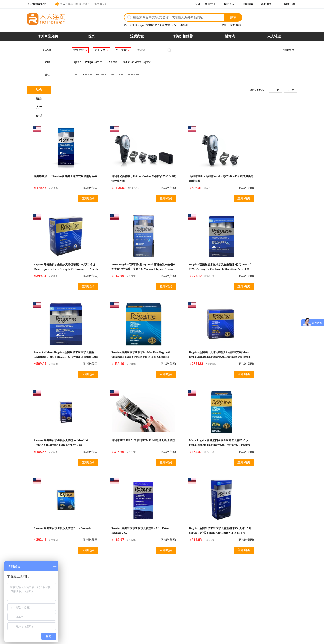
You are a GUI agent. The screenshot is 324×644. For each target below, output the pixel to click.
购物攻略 (248, 4)
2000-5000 (133, 75)
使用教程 (236, 25)
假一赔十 (185, 592)
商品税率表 (113, 602)
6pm (142, 25)
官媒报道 (222, 602)
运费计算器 (113, 607)
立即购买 (77, 173)
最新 (68, 90)
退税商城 (137, 36)
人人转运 (274, 36)
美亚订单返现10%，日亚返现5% (87, 4)
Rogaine (76, 62)
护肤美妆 (79, 50)
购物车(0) (289, 4)
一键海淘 (228, 36)
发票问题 (148, 602)
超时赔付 (185, 597)
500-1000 (101, 75)
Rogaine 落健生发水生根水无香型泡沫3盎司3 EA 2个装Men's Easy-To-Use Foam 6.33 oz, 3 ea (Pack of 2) (128, 245)
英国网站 (165, 25)
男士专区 (100, 50)
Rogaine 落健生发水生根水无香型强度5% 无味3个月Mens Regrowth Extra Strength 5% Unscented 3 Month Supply (263, 156)
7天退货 (184, 607)
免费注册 (210, 4)
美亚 (135, 25)
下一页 (290, 90)
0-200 (75, 75)
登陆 (198, 4)
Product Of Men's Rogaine (136, 62)
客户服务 (266, 4)
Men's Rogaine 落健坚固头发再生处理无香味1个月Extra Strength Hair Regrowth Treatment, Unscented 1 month (263, 334)
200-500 (87, 75)
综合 (41, 90)
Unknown (112, 62)
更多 (224, 25)
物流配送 (148, 597)
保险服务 (148, 607)
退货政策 (148, 592)
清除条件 (289, 50)
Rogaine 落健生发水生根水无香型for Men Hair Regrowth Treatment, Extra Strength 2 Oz (127, 334)
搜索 (233, 17)
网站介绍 (222, 592)
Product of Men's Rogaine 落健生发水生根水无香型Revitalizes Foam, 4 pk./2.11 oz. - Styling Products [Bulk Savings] (195, 245)
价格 (122, 90)
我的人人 (229, 4)
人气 (95, 90)
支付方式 (111, 597)
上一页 (276, 90)
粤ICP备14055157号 (181, 639)
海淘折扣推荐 (183, 36)
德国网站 (152, 25)
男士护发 (121, 50)
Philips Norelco (94, 62)
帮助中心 (222, 607)
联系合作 (222, 597)
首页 (91, 36)
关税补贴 (185, 602)
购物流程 (111, 592)
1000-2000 (117, 75)
